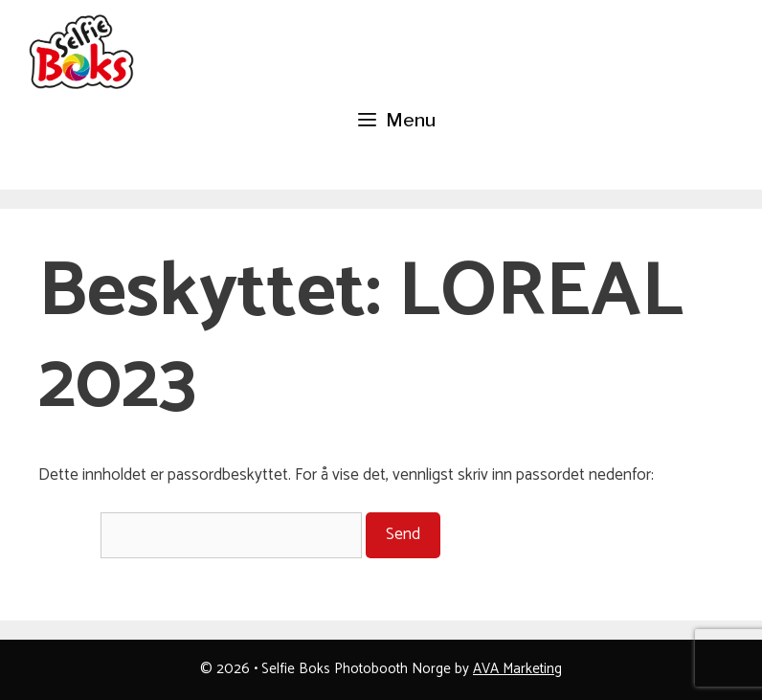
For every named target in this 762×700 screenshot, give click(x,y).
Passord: (200, 534)
